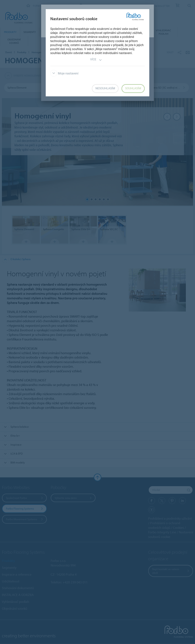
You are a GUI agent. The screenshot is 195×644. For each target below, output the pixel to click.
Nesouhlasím (105, 88)
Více (96, 60)
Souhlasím (133, 88)
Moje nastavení (64, 73)
